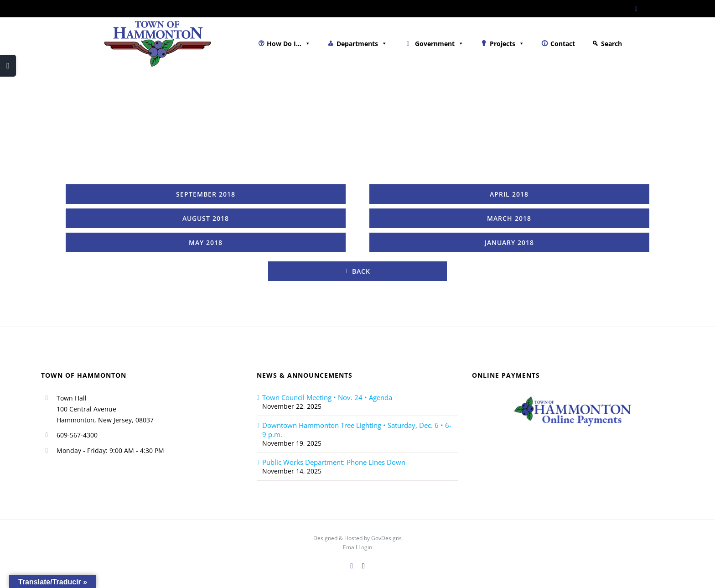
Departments (362, 44)
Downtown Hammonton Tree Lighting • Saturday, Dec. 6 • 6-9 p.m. (357, 430)
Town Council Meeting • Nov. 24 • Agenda (327, 397)
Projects (507, 44)
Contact (563, 44)
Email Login (357, 547)
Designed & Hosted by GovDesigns (357, 538)
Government (439, 44)
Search (611, 44)
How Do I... (289, 44)
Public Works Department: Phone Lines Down (334, 462)
